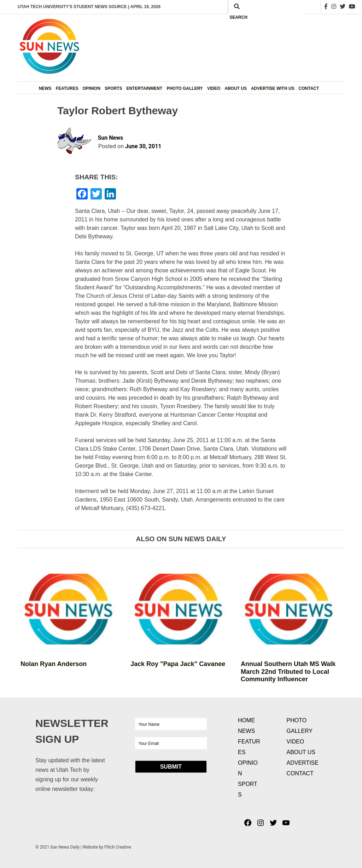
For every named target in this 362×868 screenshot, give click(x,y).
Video (214, 88)
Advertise (303, 763)
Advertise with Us (273, 88)
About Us (236, 88)
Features (67, 88)
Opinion (91, 88)
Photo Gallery (185, 88)
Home (246, 720)
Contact (309, 88)
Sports (113, 88)
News (45, 88)
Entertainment (144, 88)
